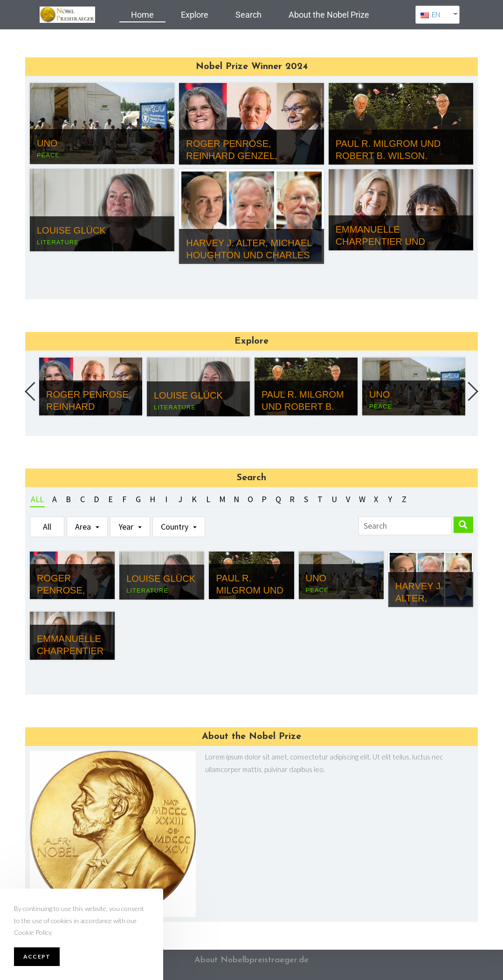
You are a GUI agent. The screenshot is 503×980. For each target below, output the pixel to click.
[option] (91, 386)
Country (175, 527)
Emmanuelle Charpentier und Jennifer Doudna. (381, 242)
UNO (47, 143)
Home (142, 15)
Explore (195, 15)
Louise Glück (71, 230)
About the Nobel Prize (329, 15)
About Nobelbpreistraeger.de (251, 960)
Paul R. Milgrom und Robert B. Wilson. (303, 407)
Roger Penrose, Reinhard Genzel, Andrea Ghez (232, 156)
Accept (37, 956)
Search (248, 15)
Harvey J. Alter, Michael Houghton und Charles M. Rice (249, 255)
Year (126, 527)
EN (430, 14)
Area (83, 527)
